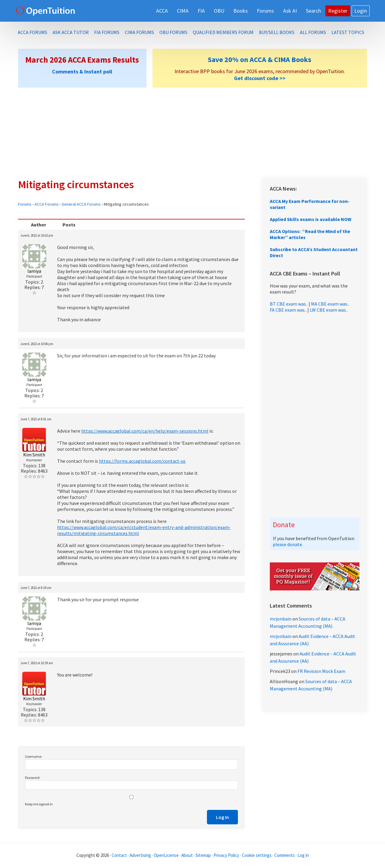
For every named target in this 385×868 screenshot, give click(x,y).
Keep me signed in (39, 804)
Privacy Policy (226, 855)
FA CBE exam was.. (288, 310)
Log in (303, 855)
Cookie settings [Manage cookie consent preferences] (257, 855)
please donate (287, 544)
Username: (34, 756)
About (187, 855)
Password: (33, 778)
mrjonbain (281, 619)
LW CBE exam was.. (329, 310)
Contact (119, 855)
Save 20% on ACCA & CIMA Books (260, 59)
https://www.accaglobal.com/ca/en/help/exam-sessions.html (145, 431)
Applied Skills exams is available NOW (311, 219)
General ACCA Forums (81, 204)
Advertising (140, 855)
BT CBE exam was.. (289, 304)
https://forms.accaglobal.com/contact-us (142, 461)
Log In (222, 817)
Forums (25, 204)
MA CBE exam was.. (330, 304)
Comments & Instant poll (82, 72)
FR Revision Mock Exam (321, 671)
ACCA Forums (47, 204)
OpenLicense (167, 855)
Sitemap (203, 855)
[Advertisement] (192, 133)
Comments (285, 855)
